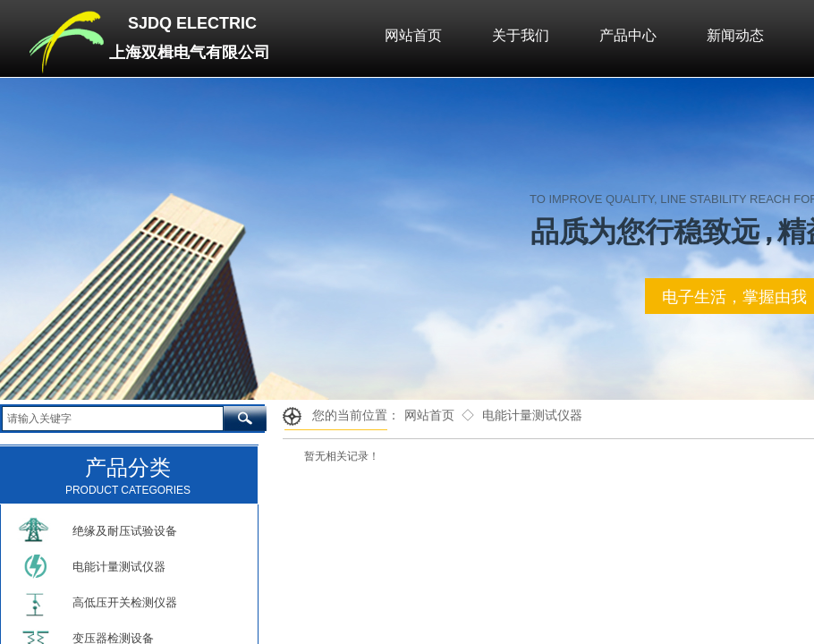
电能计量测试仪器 (532, 415)
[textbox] (113, 419)
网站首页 (429, 415)
